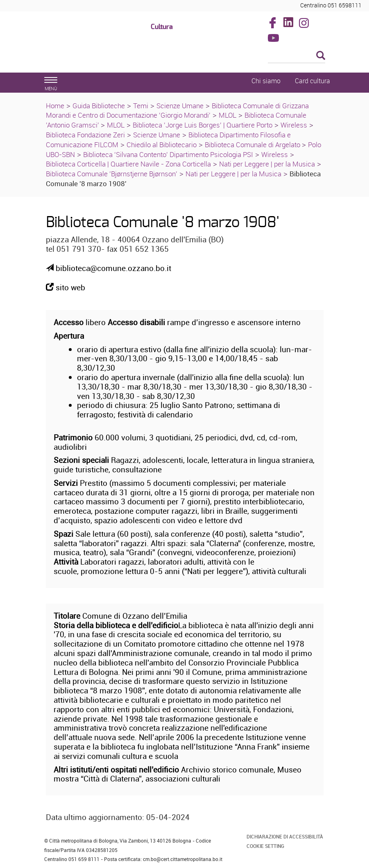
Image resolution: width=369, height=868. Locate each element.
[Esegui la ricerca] (321, 56)
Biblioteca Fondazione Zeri (85, 135)
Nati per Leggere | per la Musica (267, 164)
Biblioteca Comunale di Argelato (253, 145)
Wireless (294, 125)
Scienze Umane (180, 106)
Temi (141, 106)
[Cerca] (297, 56)
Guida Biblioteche (99, 106)
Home (55, 106)
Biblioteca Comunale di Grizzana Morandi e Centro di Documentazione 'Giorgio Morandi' (177, 110)
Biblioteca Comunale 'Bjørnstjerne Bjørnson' (112, 174)
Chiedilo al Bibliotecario (162, 145)
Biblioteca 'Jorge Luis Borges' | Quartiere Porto (203, 125)
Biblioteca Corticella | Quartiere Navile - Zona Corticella (128, 164)
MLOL (228, 115)
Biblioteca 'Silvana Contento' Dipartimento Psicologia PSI (168, 154)
